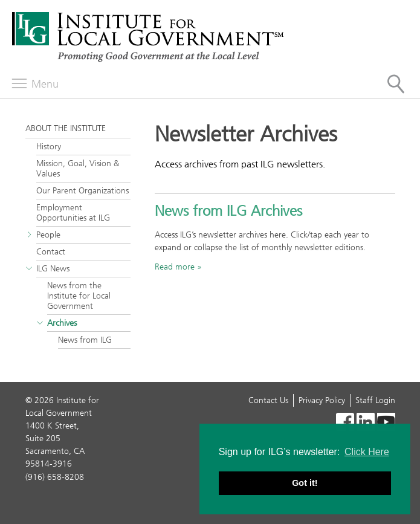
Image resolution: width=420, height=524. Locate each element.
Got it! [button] (305, 483)
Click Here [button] (367, 452)
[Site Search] (396, 84)
